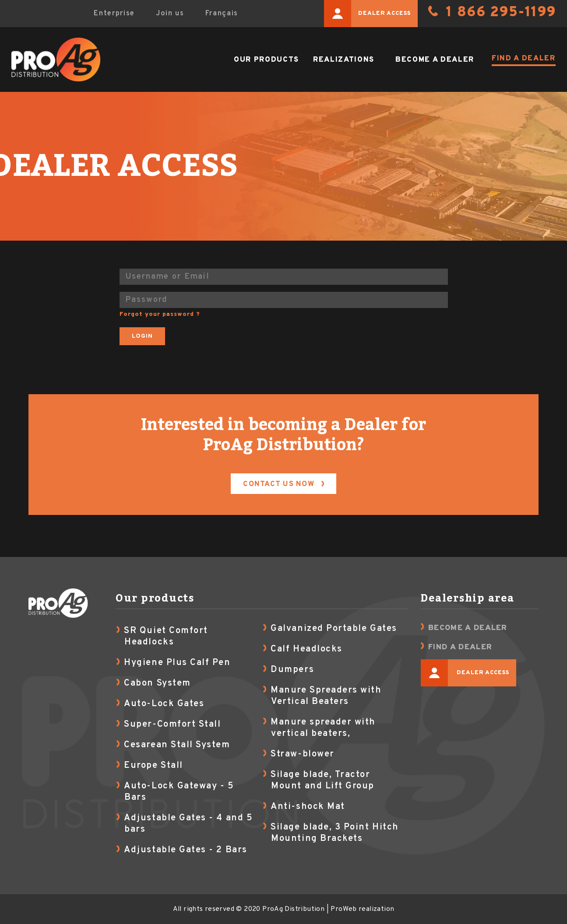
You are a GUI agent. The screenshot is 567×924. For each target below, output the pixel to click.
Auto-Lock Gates (164, 704)
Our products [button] (266, 60)
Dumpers (292, 670)
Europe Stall (153, 766)
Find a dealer (524, 58)
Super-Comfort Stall (172, 724)
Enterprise (114, 13)
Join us (170, 13)
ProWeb (343, 909)
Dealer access (367, 14)
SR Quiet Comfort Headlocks (166, 637)
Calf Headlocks (306, 649)
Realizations (344, 60)
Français (222, 13)
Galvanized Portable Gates (334, 629)
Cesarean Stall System (177, 745)
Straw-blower (302, 754)
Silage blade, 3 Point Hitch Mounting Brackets (335, 833)
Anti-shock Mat (308, 807)
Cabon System (157, 683)
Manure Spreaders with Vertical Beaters (326, 696)
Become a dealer (435, 60)
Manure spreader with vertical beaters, (323, 728)
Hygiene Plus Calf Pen (177, 663)
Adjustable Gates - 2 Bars (185, 850)
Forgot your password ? (160, 314)
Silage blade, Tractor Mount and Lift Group (322, 780)
